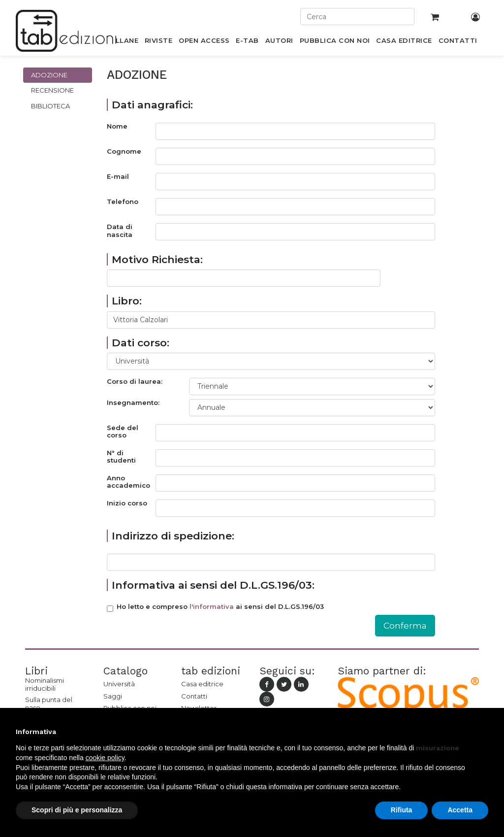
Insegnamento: (133, 403)
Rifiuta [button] (402, 810)
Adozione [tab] (49, 75)
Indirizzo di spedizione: (173, 536)
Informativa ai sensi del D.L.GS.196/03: (213, 585)
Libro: (127, 301)
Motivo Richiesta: (157, 259)
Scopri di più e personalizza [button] (77, 810)
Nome (117, 126)
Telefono (123, 202)
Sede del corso (123, 432)
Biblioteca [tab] (50, 106)
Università (119, 684)
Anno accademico (128, 482)
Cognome (124, 151)
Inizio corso (127, 503)
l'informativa (212, 606)
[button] (483, 732)
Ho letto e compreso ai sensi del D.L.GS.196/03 (220, 607)
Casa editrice (202, 684)
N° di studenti (121, 457)
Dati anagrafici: (152, 105)
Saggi (113, 696)
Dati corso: (141, 343)
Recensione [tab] (52, 90)
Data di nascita (120, 231)
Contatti (194, 696)
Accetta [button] (460, 810)
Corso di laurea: (135, 382)
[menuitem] (121, 42)
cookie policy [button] (105, 758)
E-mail (118, 177)
